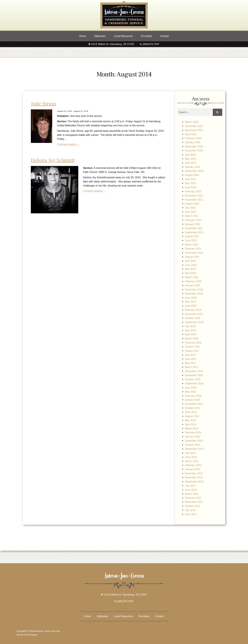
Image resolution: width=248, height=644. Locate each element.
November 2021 (194, 228)
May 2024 (190, 159)
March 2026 (192, 122)
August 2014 (192, 416)
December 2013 (194, 441)
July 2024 (190, 155)
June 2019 (191, 298)
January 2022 (193, 224)
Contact (164, 36)
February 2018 (193, 343)
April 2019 (191, 306)
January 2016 (193, 400)
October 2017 (193, 347)
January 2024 (193, 167)
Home (83, 36)
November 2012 (194, 477)
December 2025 (194, 126)
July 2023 (190, 179)
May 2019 (190, 302)
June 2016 (191, 388)
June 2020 (191, 265)
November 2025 (194, 130)
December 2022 (194, 196)
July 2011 (190, 510)
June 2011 (191, 514)
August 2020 (192, 257)
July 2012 (190, 486)
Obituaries (100, 36)
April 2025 (191, 134)
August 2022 (192, 204)
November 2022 (194, 200)
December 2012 (194, 473)
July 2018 (190, 326)
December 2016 (194, 371)
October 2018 (193, 318)
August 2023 (192, 175)
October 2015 (193, 408)
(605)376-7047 (150, 44)
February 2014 (193, 432)
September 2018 (194, 322)
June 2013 (191, 457)
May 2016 (190, 392)
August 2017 (192, 351)
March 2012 (192, 494)
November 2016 (194, 375)
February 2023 (193, 191)
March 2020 (192, 277)
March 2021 (192, 245)
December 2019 (194, 290)
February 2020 (193, 281)
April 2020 (191, 273)
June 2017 (191, 359)
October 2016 (193, 379)
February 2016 (193, 396)
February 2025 (193, 138)
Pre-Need (146, 36)
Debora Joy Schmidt (53, 160)
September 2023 (194, 171)
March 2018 (192, 339)
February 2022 (193, 220)
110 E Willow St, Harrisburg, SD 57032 (111, 44)
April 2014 (191, 424)
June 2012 (191, 490)
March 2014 (192, 429)
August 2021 (192, 236)
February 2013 (193, 465)
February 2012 (193, 498)
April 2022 (191, 212)
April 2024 (191, 163)
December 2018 (194, 314)
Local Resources (123, 36)
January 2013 (193, 469)
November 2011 (194, 502)
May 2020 (190, 269)
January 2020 (193, 285)
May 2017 (190, 363)
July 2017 (190, 355)
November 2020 (194, 253)
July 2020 (190, 261)
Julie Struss (43, 104)
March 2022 (192, 216)
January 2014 (193, 437)
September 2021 (194, 232)
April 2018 (191, 334)
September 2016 (194, 384)
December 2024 (194, 146)
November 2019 (194, 294)
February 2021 (193, 249)
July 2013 (190, 453)
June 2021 (191, 240)
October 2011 (193, 506)
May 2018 (190, 330)
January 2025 (193, 142)
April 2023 (191, 187)
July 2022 (190, 208)
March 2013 (192, 461)
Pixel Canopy (30, 635)
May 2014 (190, 420)
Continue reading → (68, 144)
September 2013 (194, 449)
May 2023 (190, 183)
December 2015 (194, 404)
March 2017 (192, 367)
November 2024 (194, 151)
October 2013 (193, 445)
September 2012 (194, 482)
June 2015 (191, 412)
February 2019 (193, 310)
